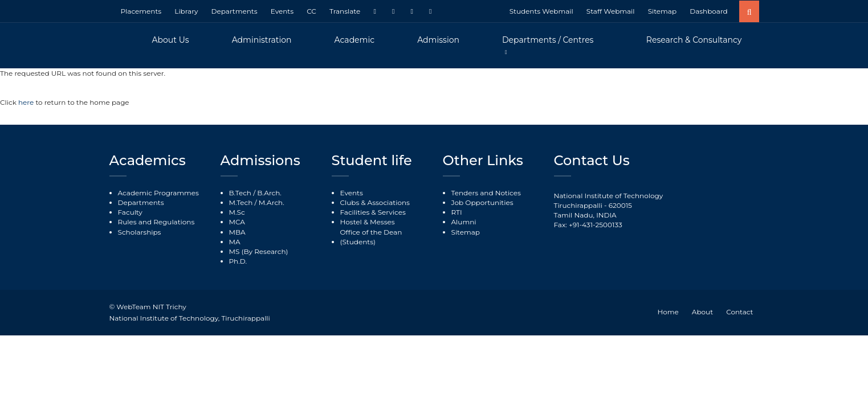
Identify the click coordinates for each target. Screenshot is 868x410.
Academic (355, 40)
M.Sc (237, 212)
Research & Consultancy (694, 40)
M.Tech (241, 202)
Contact (739, 312)
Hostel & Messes (368, 222)
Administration (262, 40)
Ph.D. (238, 261)
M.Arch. (272, 202)
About (702, 312)
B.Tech (240, 193)
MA (235, 242)
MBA (237, 232)
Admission (438, 40)
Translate (345, 11)
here (27, 102)
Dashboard (708, 11)
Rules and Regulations (156, 222)
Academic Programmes (158, 193)
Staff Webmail (611, 11)
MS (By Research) (259, 251)
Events (282, 11)
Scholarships (140, 232)
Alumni (464, 222)
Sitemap (662, 11)
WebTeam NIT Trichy (151, 307)
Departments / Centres (548, 40)
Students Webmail (541, 11)
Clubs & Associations (375, 202)
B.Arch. (269, 193)
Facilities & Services (373, 212)
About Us (171, 40)
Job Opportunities (482, 202)
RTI (457, 212)
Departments (235, 11)
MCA (237, 222)
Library (186, 11)
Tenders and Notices (486, 193)
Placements (141, 11)
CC (311, 11)
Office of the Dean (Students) (371, 237)
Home (668, 312)
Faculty (130, 212)
